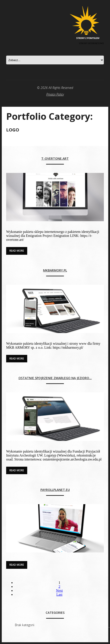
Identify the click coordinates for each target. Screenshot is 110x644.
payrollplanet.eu (55, 490)
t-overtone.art (55, 159)
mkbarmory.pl (55, 271)
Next (59, 591)
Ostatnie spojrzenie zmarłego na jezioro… (55, 378)
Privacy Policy (55, 94)
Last (60, 594)
